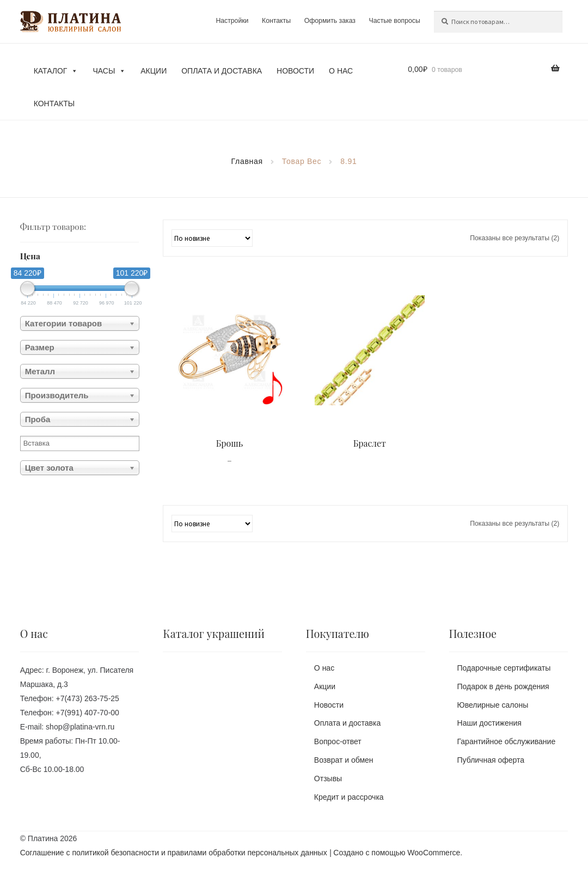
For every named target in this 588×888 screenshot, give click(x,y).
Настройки (232, 21)
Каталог (56, 71)
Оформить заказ (329, 21)
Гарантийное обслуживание (507, 741)
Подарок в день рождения (503, 686)
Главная (247, 161)
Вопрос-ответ (338, 741)
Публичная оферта (491, 760)
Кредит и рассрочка (349, 797)
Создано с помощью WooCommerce (397, 853)
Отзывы (328, 778)
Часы (109, 71)
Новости (295, 71)
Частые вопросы (395, 21)
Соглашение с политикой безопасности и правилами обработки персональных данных (174, 853)
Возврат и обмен (344, 760)
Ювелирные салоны (493, 705)
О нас (341, 71)
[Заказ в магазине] (212, 238)
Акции (154, 71)
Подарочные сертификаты (504, 668)
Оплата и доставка (222, 71)
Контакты (276, 21)
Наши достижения (489, 723)
